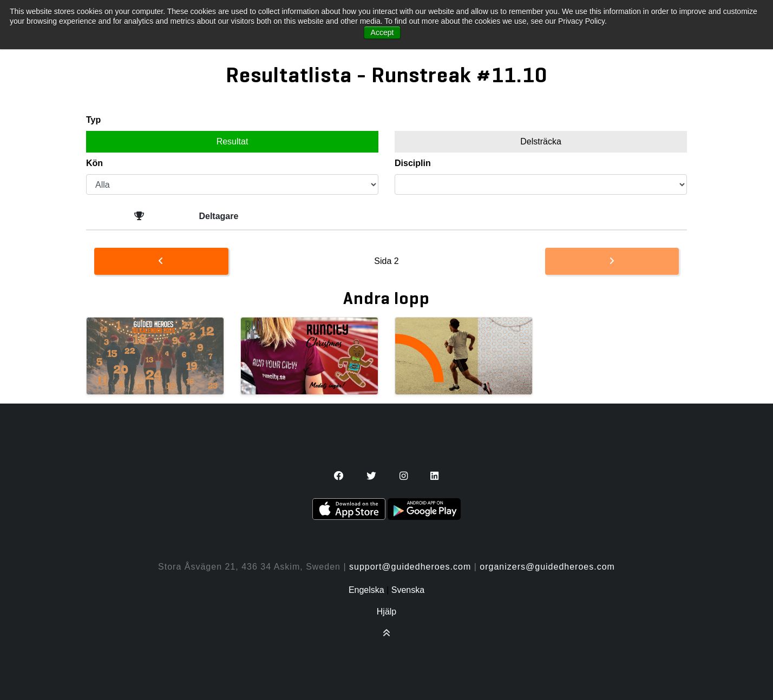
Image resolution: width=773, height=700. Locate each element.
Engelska (366, 590)
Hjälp (386, 612)
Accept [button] (382, 32)
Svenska (408, 590)
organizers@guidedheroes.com (547, 567)
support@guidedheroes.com (410, 567)
